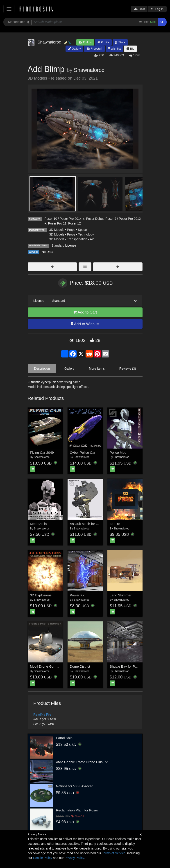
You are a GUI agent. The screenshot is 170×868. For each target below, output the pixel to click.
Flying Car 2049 (42, 452)
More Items (97, 369)
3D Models (57, 230)
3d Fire (115, 524)
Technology (86, 234)
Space (82, 230)
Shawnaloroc (89, 70)
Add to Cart (85, 312)
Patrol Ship (64, 738)
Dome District (80, 666)
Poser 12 (75, 223)
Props (71, 230)
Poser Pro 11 (57, 223)
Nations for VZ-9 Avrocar (75, 786)
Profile (103, 42)
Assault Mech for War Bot (89, 524)
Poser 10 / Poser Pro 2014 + (64, 219)
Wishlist (114, 49)
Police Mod (118, 452)
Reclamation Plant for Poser (77, 810)
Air (92, 239)
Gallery (75, 49)
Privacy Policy (74, 858)
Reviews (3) (128, 369)
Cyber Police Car (83, 452)
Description (42, 369)
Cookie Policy (43, 858)
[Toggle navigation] (9, 9)
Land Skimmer (121, 595)
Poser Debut (95, 219)
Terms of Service (114, 853)
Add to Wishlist (85, 324)
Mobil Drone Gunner (45, 666)
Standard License (64, 245)
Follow (85, 42)
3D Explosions (41, 595)
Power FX (77, 595)
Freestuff (94, 49)
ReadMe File (42, 715)
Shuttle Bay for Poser (126, 666)
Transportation (77, 239)
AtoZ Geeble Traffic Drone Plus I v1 (83, 762)
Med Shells (38, 524)
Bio (130, 49)
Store (120, 42)
